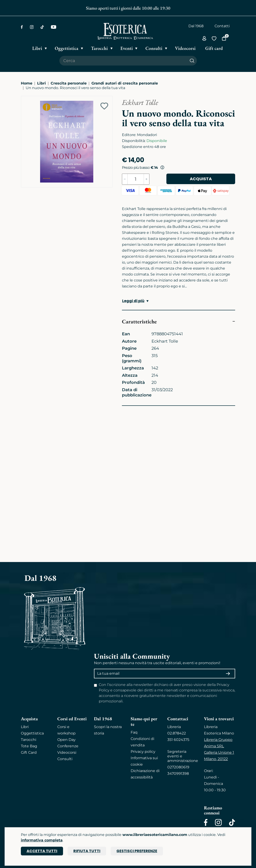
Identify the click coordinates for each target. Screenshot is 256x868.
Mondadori (147, 135)
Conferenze (68, 746)
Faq (134, 732)
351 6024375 (178, 740)
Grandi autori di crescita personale (125, 83)
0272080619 (178, 767)
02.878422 (177, 733)
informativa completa (42, 840)
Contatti (222, 26)
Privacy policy (143, 752)
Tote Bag (29, 746)
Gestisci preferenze (137, 851)
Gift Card (29, 752)
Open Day (66, 740)
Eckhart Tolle (140, 102)
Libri (41, 83)
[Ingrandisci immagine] (23, 98)
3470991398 (178, 774)
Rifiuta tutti (87, 851)
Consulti (65, 759)
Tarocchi (29, 740)
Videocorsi (67, 752)
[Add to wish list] (104, 106)
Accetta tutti (42, 851)
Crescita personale (69, 83)
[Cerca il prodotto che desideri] (123, 61)
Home (27, 83)
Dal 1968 (196, 26)
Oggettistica (32, 733)
